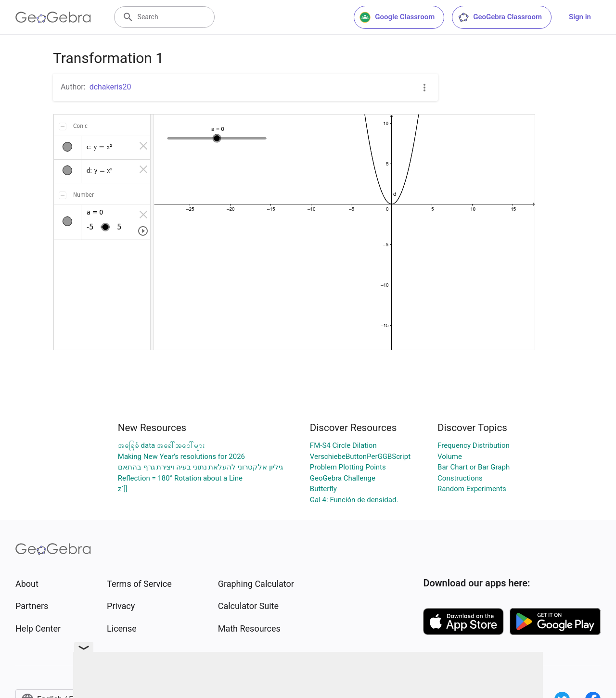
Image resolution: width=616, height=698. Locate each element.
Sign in (580, 17)
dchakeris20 (110, 87)
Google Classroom (397, 17)
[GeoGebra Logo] (53, 17)
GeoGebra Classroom (500, 17)
